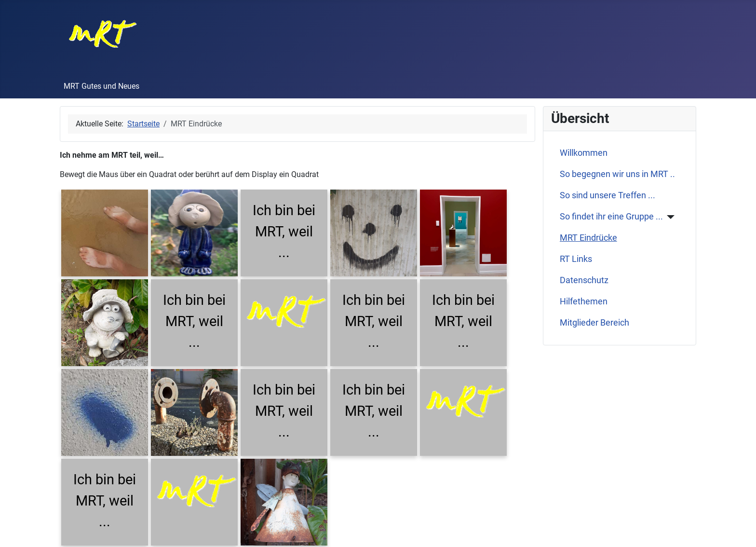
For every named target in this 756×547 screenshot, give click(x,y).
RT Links (576, 259)
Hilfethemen (584, 301)
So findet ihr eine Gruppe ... (611, 217)
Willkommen (584, 153)
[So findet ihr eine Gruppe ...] (669, 217)
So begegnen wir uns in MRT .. (617, 174)
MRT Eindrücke (588, 238)
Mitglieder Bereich (594, 323)
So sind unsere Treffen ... (607, 195)
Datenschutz (584, 280)
